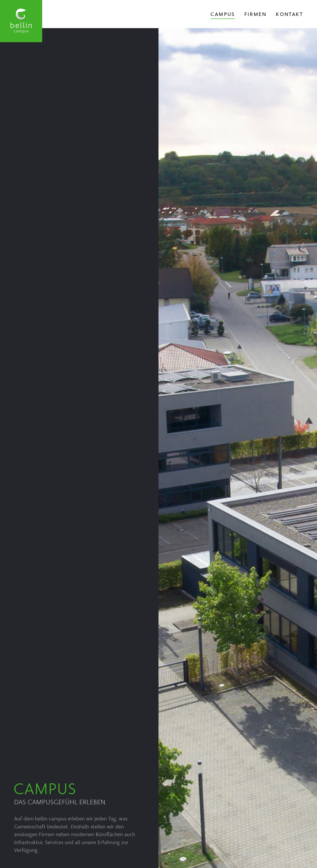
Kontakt (289, 14)
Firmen (255, 14)
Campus (223, 14)
